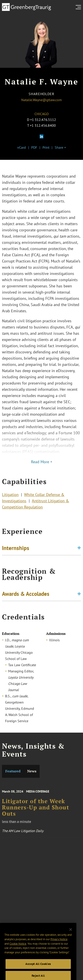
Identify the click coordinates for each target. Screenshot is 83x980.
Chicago (42, 114)
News (32, 771)
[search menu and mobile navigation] (79, 7)
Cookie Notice (18, 949)
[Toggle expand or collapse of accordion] (79, 549)
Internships (16, 549)
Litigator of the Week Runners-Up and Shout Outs (36, 810)
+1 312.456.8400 (43, 125)
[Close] (71, 935)
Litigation (10, 496)
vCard (22, 147)
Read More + (42, 462)
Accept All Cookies (38, 969)
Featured (13, 771)
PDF (34, 147)
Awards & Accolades (26, 594)
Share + (60, 147)
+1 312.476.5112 (43, 120)
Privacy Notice (59, 945)
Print (46, 147)
